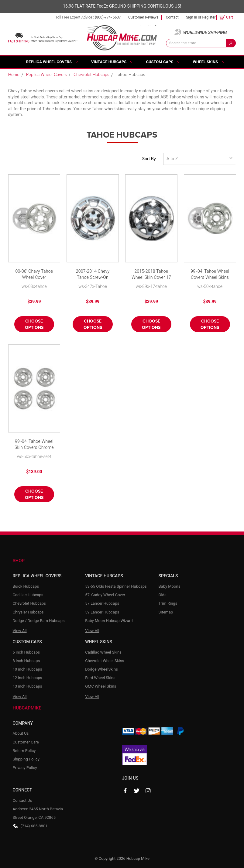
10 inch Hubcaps (27, 669)
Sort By (149, 159)
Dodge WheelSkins (101, 669)
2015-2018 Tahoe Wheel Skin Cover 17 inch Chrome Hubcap (151, 275)
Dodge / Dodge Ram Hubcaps (39, 621)
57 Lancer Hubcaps (102, 603)
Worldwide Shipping (205, 32)
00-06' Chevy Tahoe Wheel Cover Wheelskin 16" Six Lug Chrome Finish (34, 275)
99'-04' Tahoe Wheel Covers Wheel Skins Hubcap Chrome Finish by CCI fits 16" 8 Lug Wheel (210, 275)
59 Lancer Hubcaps (102, 612)
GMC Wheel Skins (101, 686)
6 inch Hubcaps (26, 652)
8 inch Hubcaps (26, 661)
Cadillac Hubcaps (28, 595)
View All (20, 631)
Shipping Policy (26, 759)
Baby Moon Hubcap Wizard (109, 621)
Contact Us (22, 800)
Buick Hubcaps (26, 586)
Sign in (191, 17)
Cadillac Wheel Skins (103, 652)
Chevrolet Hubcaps (29, 603)
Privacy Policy (25, 768)
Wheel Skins (206, 62)
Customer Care (26, 742)
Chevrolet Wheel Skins (105, 661)
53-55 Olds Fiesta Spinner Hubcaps (116, 586)
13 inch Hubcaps (27, 686)
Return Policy (24, 751)
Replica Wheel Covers (49, 62)
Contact (172, 17)
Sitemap (166, 612)
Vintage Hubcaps (109, 62)
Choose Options (34, 325)
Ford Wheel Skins (100, 678)
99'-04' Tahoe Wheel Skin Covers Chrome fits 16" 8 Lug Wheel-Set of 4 (34, 445)
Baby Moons (170, 586)
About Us (21, 733)
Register (209, 17)
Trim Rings (168, 603)
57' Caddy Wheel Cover (105, 595)
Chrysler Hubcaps (28, 612)
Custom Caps (160, 62)
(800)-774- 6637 (108, 17)
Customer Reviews (143, 17)
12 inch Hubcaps (27, 678)
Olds (163, 595)
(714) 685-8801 (34, 826)
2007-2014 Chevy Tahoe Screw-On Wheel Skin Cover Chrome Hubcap (93, 275)
